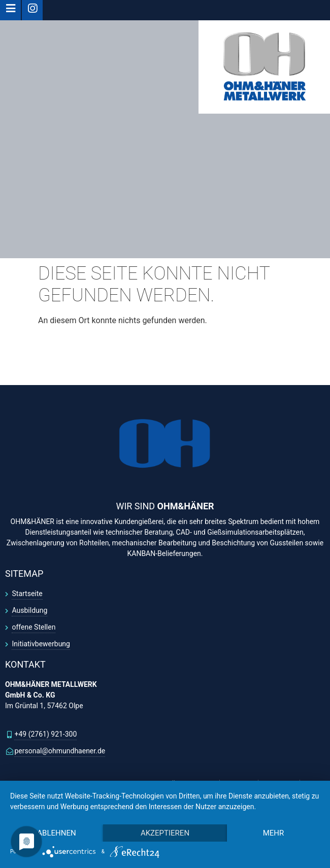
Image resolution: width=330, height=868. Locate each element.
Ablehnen (56, 833)
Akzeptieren (165, 833)
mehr (274, 833)
